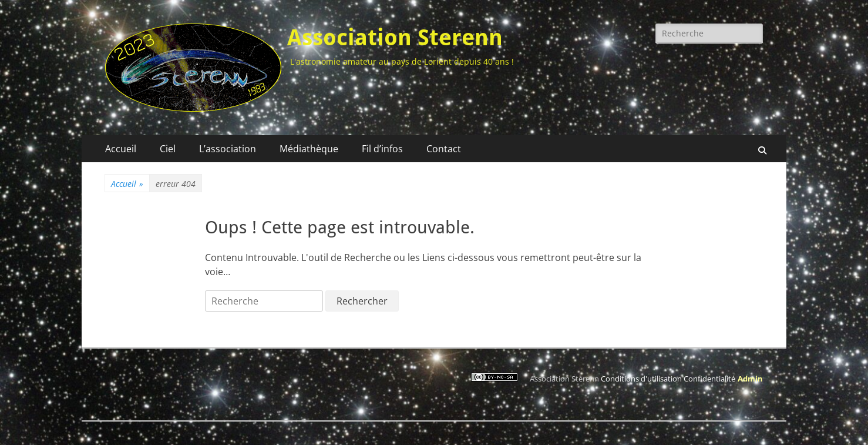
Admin (750, 379)
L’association (228, 149)
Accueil (121, 149)
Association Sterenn (395, 38)
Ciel (168, 149)
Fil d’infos (382, 149)
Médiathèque (309, 149)
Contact (444, 149)
